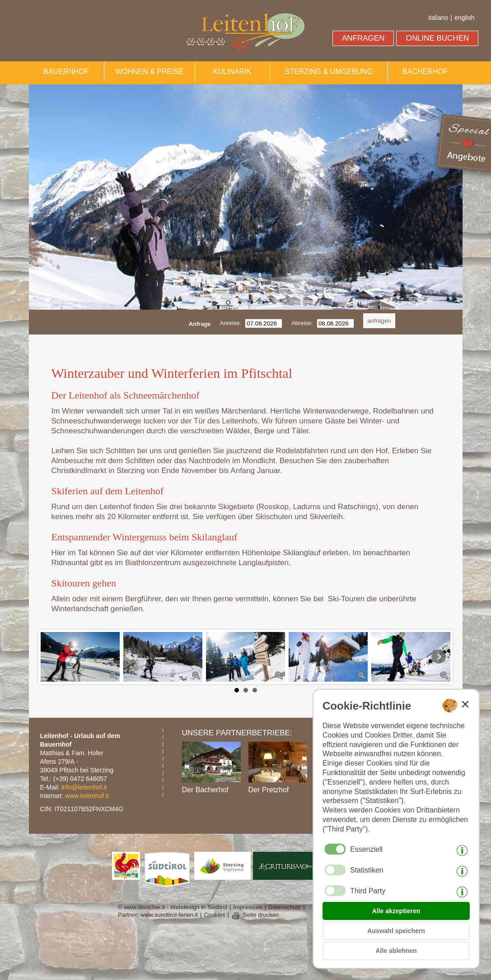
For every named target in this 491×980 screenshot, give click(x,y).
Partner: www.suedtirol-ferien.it (158, 915)
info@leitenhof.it (84, 787)
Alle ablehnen (396, 951)
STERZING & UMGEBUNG (329, 72)
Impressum (248, 907)
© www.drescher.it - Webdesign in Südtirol (173, 907)
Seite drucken (261, 915)
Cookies (214, 915)
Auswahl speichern (396, 931)
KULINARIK (232, 72)
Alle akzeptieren (396, 911)
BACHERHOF (425, 72)
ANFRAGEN (363, 38)
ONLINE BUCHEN (437, 38)
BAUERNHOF (66, 72)
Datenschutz (285, 907)
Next (439, 657)
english (464, 18)
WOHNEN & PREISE (149, 72)
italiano (438, 18)
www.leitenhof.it (87, 796)
